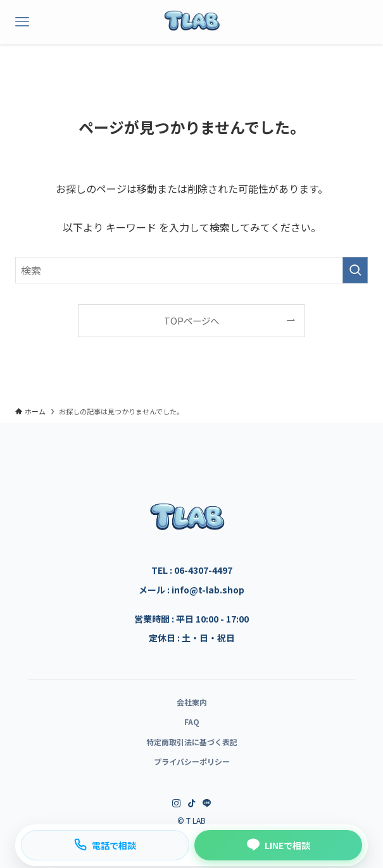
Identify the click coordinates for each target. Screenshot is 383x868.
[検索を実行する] (355, 270)
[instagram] (177, 803)
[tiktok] (192, 803)
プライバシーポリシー (192, 761)
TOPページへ (191, 320)
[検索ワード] (191, 270)
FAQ (192, 722)
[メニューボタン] (22, 22)
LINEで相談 (279, 845)
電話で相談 (105, 845)
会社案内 (192, 702)
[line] (207, 803)
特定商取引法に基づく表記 (192, 742)
